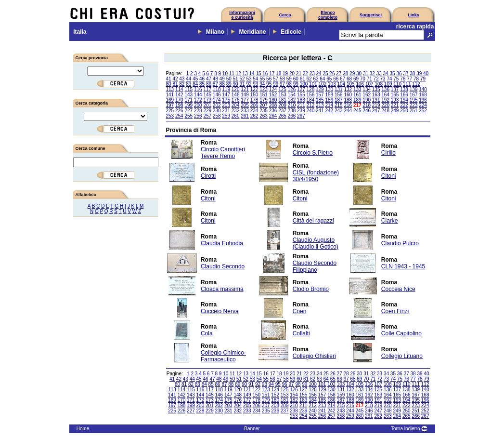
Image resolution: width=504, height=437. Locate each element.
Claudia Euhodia (222, 243)
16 (265, 73)
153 (282, 95)
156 (311, 95)
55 (262, 79)
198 (179, 105)
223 (414, 105)
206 (254, 105)
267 (301, 116)
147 (226, 95)
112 (416, 84)
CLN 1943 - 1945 (403, 266)
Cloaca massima (222, 289)
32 (372, 73)
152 (273, 95)
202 (217, 105)
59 (289, 79)
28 (345, 73)
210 (292, 105)
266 (292, 116)
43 (182, 79)
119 (226, 89)
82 (182, 84)
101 (313, 84)
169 (170, 100)
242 (329, 111)
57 (276, 79)
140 (423, 89)
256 (198, 116)
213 (320, 105)
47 (209, 79)
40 (426, 73)
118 (217, 89)
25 (325, 73)
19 (285, 73)
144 (198, 95)
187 (339, 100)
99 (296, 84)
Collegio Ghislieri (314, 356)
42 (175, 79)
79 (423, 79)
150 (254, 95)
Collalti (301, 333)
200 (198, 105)
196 (423, 100)
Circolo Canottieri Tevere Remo (223, 153)
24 (319, 73)
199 (188, 105)
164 (385, 95)
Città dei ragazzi (313, 221)
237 (282, 111)
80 (169, 84)
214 (329, 105)
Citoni (389, 176)
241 (320, 111)
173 (207, 100)
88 (222, 84)
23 (312, 73)
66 (336, 79)
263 (264, 116)
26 (332, 73)
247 (376, 111)
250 (404, 111)
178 (254, 100)
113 (170, 89)
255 (188, 116)
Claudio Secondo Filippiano (315, 266)
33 (379, 73)
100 (304, 84)
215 (339, 105)
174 (217, 100)
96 (276, 84)
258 (217, 116)
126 (292, 89)
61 (303, 79)
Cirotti (208, 176)
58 (282, 79)
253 (170, 116)
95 (269, 84)
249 (395, 111)
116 (198, 89)
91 (242, 84)
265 (282, 116)
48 (215, 79)
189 (357, 100)
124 (273, 89)
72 (376, 79)
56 (269, 79)
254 (179, 116)
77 (409, 79)
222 (404, 105)
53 (249, 79)
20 (292, 73)
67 (342, 79)
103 (332, 84)
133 (357, 89)
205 (245, 105)
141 (170, 95)
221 (395, 105)
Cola (207, 333)
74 (389, 79)
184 (311, 100)
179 (264, 100)
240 (311, 111)
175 (226, 100)
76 (403, 79)
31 (366, 73)
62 (309, 79)
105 (351, 84)
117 (207, 89)
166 (404, 95)
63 (316, 79)
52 (242, 79)
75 (396, 79)
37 (406, 73)
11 (232, 73)
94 (262, 84)
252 (423, 111)
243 (339, 111)
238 (292, 111)
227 (188, 111)
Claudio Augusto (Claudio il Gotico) (316, 243)
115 (188, 89)
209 (282, 105)
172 (198, 100)
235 (264, 111)
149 (245, 95)
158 (329, 95)
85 (202, 84)
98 (289, 84)
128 (311, 89)
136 (385, 89)
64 (322, 79)
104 (342, 84)
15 (258, 73)
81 (175, 84)
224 (423, 105)
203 (226, 105)
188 (348, 100)
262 (254, 116)
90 (236, 84)
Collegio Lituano (402, 356)
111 (407, 84)
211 (301, 105)
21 (299, 73)
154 (292, 95)
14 (252, 73)
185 (320, 100)
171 (188, 100)
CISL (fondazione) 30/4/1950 (316, 176)
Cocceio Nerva (220, 311)
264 (273, 116)
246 (367, 111)
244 (348, 111)
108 (379, 84)
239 (301, 111)
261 (245, 116)
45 (195, 79)
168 (423, 95)
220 (385, 105)
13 (245, 73)
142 (179, 95)
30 (359, 73)
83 (188, 84)
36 (399, 73)
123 (264, 89)
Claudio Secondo (223, 266)
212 (311, 105)
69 (356, 79)
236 (273, 111)
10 (225, 73)
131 (339, 89)
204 (236, 105)
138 (404, 89)
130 (329, 89)
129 (320, 89)
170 (179, 100)
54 (255, 79)
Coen (300, 311)
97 (282, 84)
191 (376, 100)
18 (278, 73)
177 (245, 100)
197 (170, 105)
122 (254, 89)
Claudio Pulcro (400, 243)
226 (179, 111)
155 (301, 95)
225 (170, 111)
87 (215, 84)
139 (414, 89)
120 (236, 89)
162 (367, 95)
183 (301, 100)
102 (323, 84)
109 (388, 84)
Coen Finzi (395, 311)
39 (419, 73)
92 (249, 84)
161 (357, 95)
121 (245, 89)
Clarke (390, 221)
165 (395, 95)
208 (273, 105)
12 (239, 73)
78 (416, 79)
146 (217, 95)
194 (404, 100)
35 (393, 73)
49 (222, 79)
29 (352, 73)
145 (207, 95)
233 (245, 111)
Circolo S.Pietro (313, 153)
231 (226, 111)
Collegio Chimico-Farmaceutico (223, 356)
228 (198, 111)
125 (282, 89)
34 (386, 73)
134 (367, 89)
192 (385, 100)
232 (236, 111)
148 (236, 95)
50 (229, 79)
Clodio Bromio (311, 289)
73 (383, 79)
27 (339, 73)
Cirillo (388, 153)
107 (369, 84)
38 (412, 73)
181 (282, 100)
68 (349, 79)
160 (348, 95)
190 (367, 100)
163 (376, 95)
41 (169, 79)
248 (385, 111)
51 (236, 79)
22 (305, 73)
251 (414, 111)
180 (273, 100)
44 (188, 79)
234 (254, 111)
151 (264, 95)
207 (264, 105)
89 (229, 84)
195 (414, 100)
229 (207, 111)
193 (395, 100)
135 (376, 89)
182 (292, 100)
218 (367, 105)
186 (329, 100)
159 (339, 95)
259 (226, 116)
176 (236, 100)
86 (209, 84)
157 (320, 95)
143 (188, 95)
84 (195, 84)
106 (360, 84)
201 (207, 105)
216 (348, 105)
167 (414, 95)
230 (217, 111)
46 (202, 79)
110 (397, 84)
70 (363, 79)
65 (329, 79)
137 (395, 89)
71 (369, 79)
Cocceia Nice (398, 289)
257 (207, 116)
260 (236, 116)
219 (376, 105)
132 (348, 89)
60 (296, 79)
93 (255, 84)
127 (301, 89)
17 (272, 73)
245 (357, 111)
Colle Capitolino (401, 333)
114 (179, 89)
